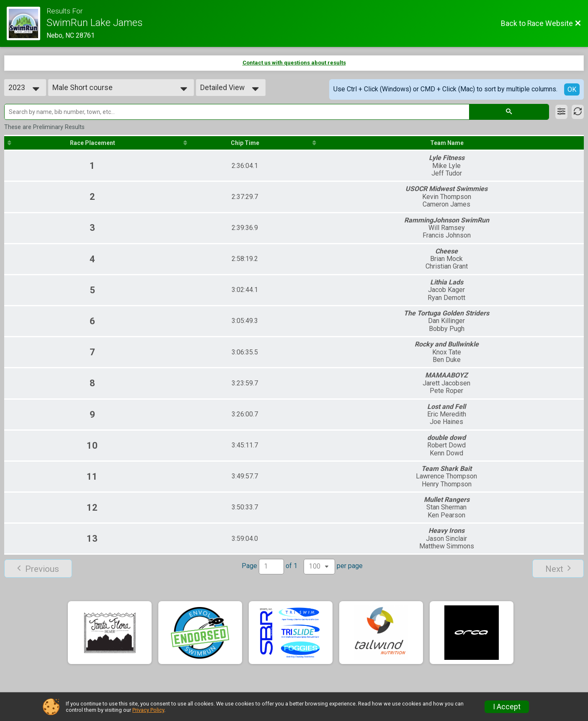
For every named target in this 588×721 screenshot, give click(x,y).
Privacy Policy (148, 710)
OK (572, 89)
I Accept (507, 707)
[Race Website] (27, 23)
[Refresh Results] (578, 112)
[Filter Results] (561, 112)
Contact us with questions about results (294, 63)
